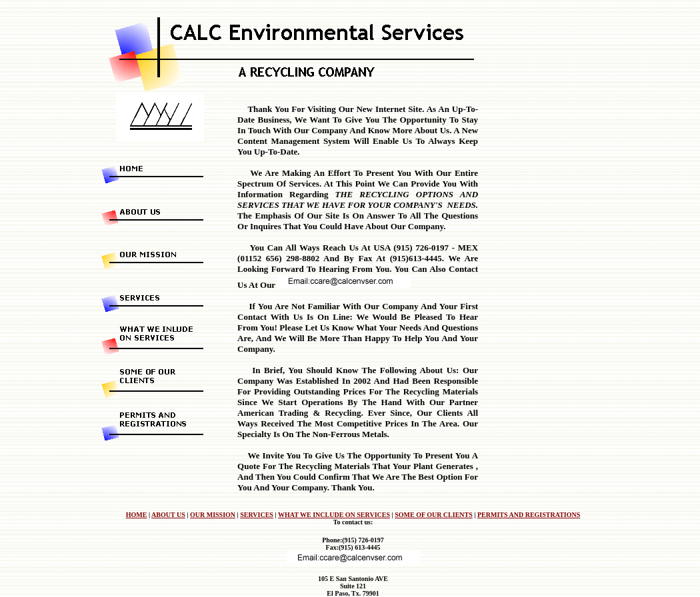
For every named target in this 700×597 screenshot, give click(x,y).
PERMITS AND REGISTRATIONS (529, 515)
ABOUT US (168, 515)
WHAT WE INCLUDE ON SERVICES (334, 515)
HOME (137, 515)
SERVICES (257, 515)
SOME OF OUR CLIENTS (434, 515)
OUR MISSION (213, 515)
